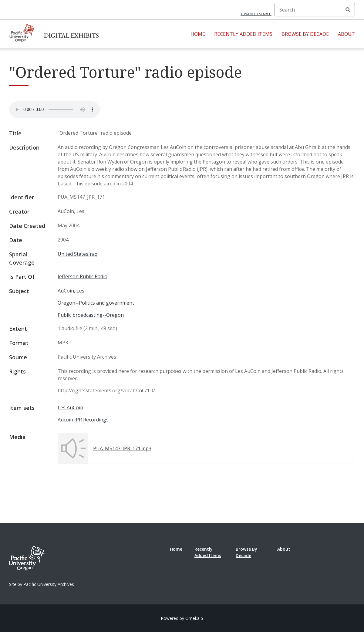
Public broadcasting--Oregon (91, 315)
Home (198, 34)
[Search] (315, 10)
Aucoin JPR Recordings (83, 420)
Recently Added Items (243, 34)
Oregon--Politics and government (96, 303)
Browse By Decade (305, 34)
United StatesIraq (78, 254)
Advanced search (256, 14)
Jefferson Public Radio (83, 276)
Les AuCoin (70, 407)
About (346, 34)
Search (348, 10)
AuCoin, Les (71, 291)
